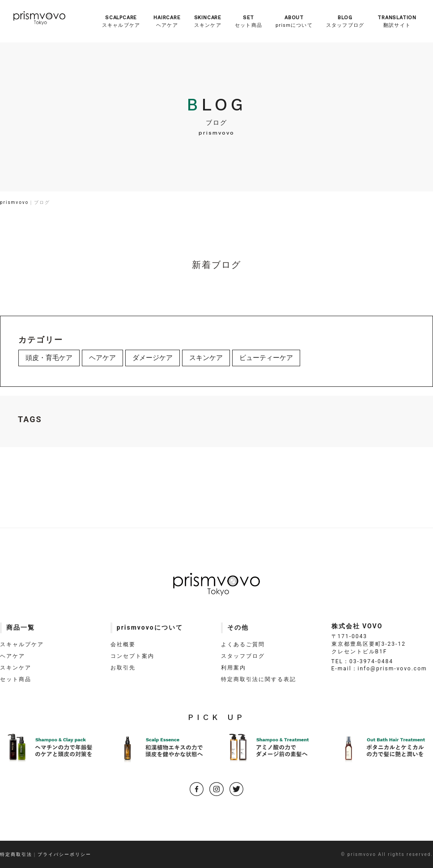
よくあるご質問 (243, 644)
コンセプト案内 (132, 656)
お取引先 (123, 668)
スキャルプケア (121, 21)
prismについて (294, 21)
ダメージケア (153, 358)
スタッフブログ (345, 21)
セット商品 (248, 21)
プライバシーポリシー (64, 854)
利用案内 (233, 668)
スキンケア (208, 21)
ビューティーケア (266, 358)
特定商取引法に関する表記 (259, 679)
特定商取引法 (16, 854)
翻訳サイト (397, 21)
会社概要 (123, 644)
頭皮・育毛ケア (49, 358)
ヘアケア (167, 21)
